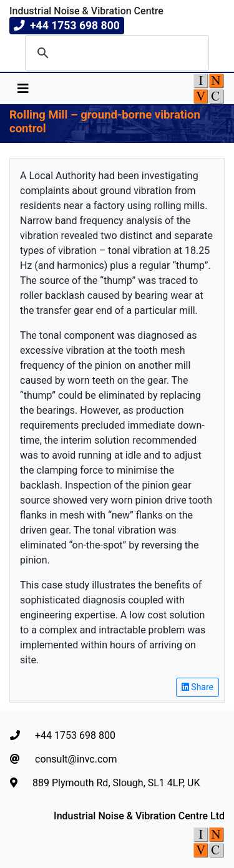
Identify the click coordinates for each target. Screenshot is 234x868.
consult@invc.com (63, 759)
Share (197, 687)
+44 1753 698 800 (63, 735)
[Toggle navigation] (23, 89)
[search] (115, 53)
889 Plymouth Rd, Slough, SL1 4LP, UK (105, 783)
